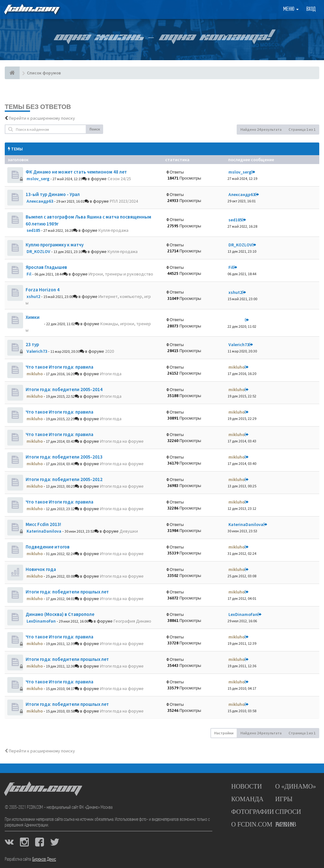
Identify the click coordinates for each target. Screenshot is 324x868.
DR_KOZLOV (38, 251)
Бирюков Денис (44, 859)
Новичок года (41, 569)
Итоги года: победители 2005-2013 (64, 457)
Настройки (224, 733)
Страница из (302, 129)
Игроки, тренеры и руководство (121, 274)
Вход (311, 9)
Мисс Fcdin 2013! (43, 524)
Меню (291, 9)
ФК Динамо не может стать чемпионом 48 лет (76, 172)
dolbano (35, 324)
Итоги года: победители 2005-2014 (64, 389)
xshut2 (33, 296)
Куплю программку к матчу (55, 245)
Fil (29, 274)
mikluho (35, 374)
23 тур (32, 344)
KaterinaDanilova (44, 531)
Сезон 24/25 (119, 179)
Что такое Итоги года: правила (59, 367)
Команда (247, 799)
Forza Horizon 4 (43, 290)
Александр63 (40, 201)
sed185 (33, 230)
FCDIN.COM (31, 9)
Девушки (129, 531)
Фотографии (253, 812)
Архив (286, 824)
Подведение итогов (48, 547)
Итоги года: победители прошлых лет (67, 592)
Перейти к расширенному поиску (42, 118)
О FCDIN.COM (252, 824)
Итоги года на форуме (122, 441)
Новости (247, 786)
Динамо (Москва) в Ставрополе (60, 614)
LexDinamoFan (41, 621)
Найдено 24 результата (261, 129)
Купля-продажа (113, 230)
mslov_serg (38, 179)
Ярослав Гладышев (46, 267)
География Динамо (132, 621)
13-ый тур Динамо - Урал (53, 194)
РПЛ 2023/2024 (124, 201)
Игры (284, 799)
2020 (109, 351)
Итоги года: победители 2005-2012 (64, 479)
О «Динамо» (296, 786)
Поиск (95, 129)
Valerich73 (37, 351)
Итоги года (111, 374)
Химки (33, 317)
